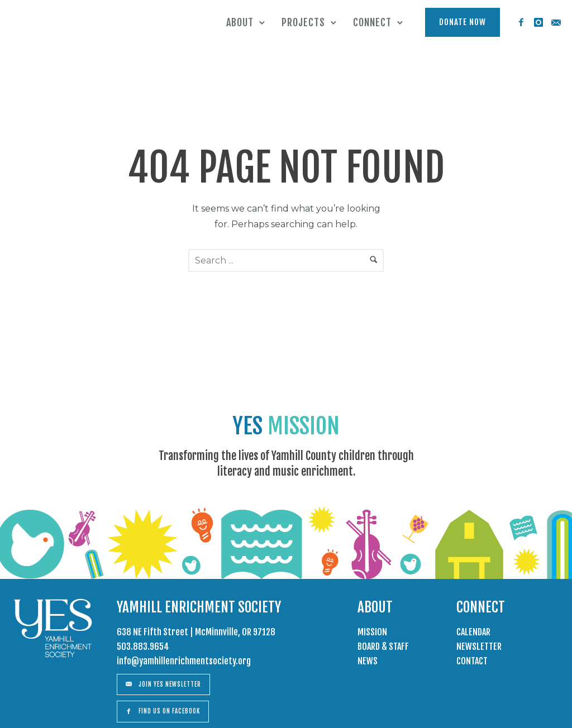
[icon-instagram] (538, 23)
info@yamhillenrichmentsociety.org (184, 661)
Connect (372, 22)
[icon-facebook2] (521, 23)
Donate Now (463, 22)
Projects (303, 22)
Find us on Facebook (163, 711)
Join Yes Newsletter (163, 684)
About (240, 22)
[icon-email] (556, 23)
